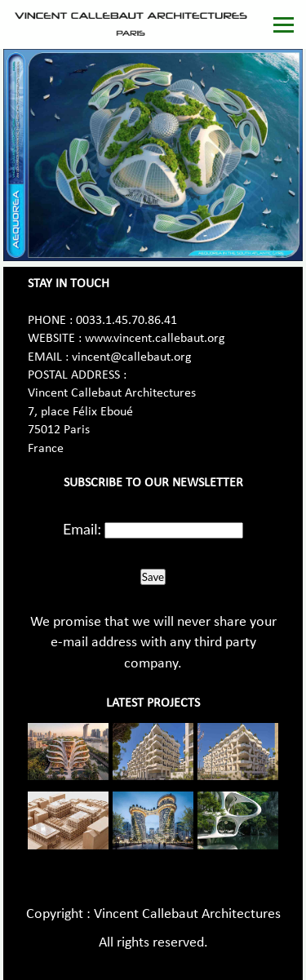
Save (153, 577)
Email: (82, 529)
